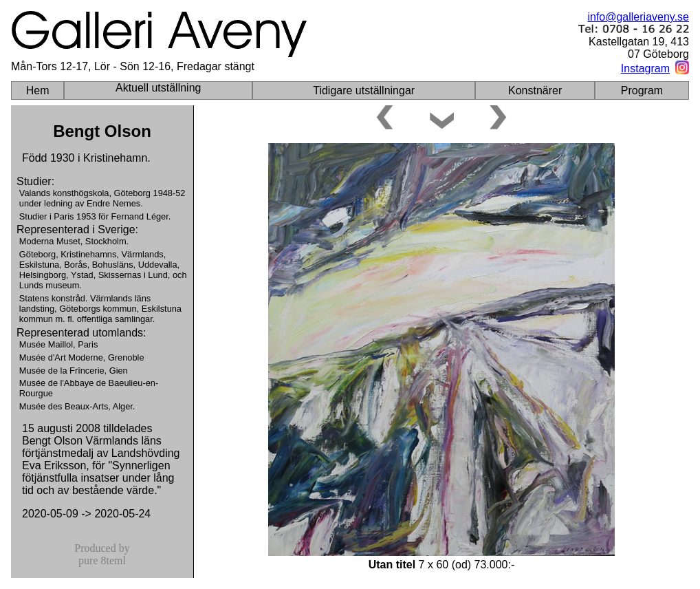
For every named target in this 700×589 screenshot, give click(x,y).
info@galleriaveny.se (638, 17)
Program (642, 90)
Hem (38, 90)
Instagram (645, 68)
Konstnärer (535, 90)
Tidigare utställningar (364, 90)
